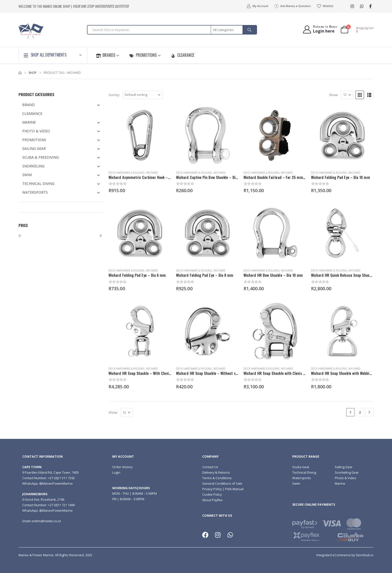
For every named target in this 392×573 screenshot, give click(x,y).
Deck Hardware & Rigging (126, 173)
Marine (340, 484)
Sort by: (114, 95)
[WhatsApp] (362, 6)
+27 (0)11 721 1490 (61, 505)
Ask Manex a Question (292, 6)
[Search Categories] (227, 30)
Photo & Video (345, 478)
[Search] (249, 30)
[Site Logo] (31, 31)
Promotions (143, 55)
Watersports (302, 478)
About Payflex (212, 500)
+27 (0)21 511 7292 (61, 478)
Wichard (152, 173)
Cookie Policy (212, 495)
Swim (296, 484)
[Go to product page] (140, 135)
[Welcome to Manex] (320, 29)
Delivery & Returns (216, 473)
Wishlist (325, 6)
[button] (360, 95)
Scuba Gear (301, 467)
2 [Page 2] (360, 412)
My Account (257, 6)
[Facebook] (370, 6)
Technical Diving (304, 473)
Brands (106, 55)
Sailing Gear (344, 467)
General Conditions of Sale (222, 484)
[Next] (369, 412)
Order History (122, 467)
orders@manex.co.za (46, 521)
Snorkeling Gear (347, 473)
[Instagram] (352, 6)
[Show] (347, 95)
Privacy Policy (212, 489)
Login (116, 473)
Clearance (182, 55)
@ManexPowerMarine (56, 484)
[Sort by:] (142, 95)
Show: (334, 95)
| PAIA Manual (233, 489)
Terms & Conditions (217, 478)
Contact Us (210, 467)
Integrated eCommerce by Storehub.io (345, 555)
